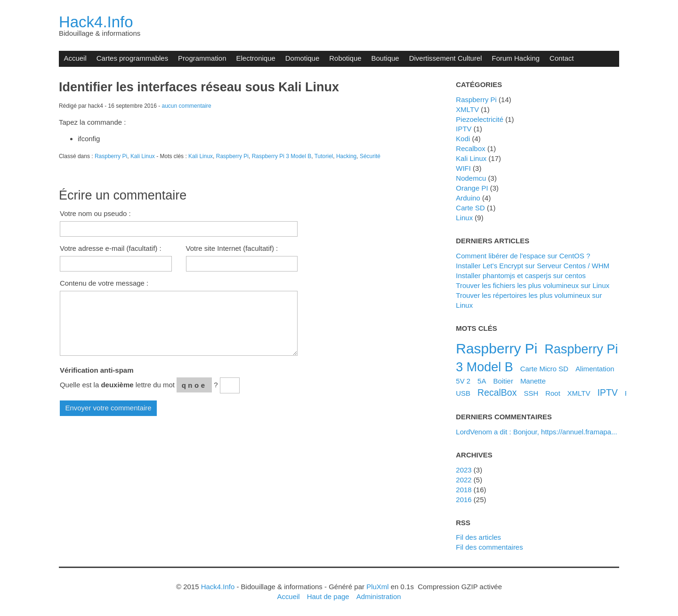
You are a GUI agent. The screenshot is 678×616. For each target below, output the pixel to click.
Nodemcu (471, 178)
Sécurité (370, 156)
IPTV (464, 129)
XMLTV (467, 109)
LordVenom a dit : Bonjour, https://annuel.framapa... (536, 432)
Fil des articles (478, 537)
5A (482, 381)
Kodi (463, 139)
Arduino (468, 198)
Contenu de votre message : (104, 283)
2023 (464, 470)
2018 (464, 490)
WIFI (463, 168)
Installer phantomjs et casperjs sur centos (521, 276)
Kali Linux (143, 156)
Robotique (345, 58)
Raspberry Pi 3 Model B (282, 156)
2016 (464, 500)
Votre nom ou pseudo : (95, 213)
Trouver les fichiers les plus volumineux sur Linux (533, 285)
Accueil (75, 58)
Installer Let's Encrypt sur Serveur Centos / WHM (533, 266)
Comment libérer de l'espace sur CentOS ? (523, 256)
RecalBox (497, 392)
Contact (562, 58)
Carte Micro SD (544, 369)
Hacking (346, 156)
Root (553, 393)
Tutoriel (324, 156)
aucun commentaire (187, 106)
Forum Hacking (516, 58)
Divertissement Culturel (446, 58)
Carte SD (470, 208)
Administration (379, 596)
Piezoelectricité (480, 119)
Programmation (202, 58)
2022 (464, 480)
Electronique (256, 58)
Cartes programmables (132, 58)
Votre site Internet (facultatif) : (232, 248)
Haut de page (328, 596)
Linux (464, 218)
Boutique (385, 58)
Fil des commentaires (489, 547)
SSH (531, 393)
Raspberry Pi (111, 156)
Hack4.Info (96, 22)
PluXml (377, 587)
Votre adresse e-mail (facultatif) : (111, 248)
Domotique (302, 58)
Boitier (503, 381)
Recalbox (470, 148)
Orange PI (472, 188)
